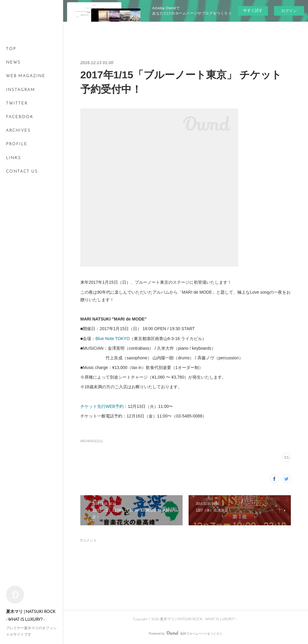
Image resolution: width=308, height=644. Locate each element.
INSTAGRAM (21, 90)
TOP (11, 49)
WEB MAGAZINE (26, 76)
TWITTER (17, 103)
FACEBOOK (20, 117)
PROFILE (17, 144)
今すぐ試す (253, 10)
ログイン (289, 11)
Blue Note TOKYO (112, 339)
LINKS (14, 158)
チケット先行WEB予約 (102, 406)
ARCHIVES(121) (92, 441)
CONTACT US (22, 172)
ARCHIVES (18, 131)
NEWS (13, 63)
